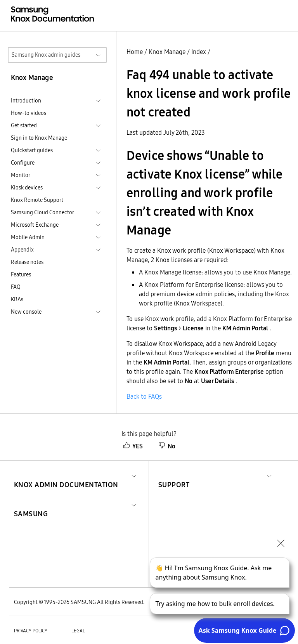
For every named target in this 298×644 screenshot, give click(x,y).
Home (135, 52)
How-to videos (29, 113)
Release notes (27, 262)
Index (199, 52)
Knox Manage (167, 52)
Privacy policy (31, 631)
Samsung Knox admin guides (46, 55)
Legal (78, 631)
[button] (66, 475)
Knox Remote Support (37, 200)
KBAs (17, 299)
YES (133, 446)
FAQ (16, 287)
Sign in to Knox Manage (39, 138)
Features (21, 274)
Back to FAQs (144, 396)
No (167, 446)
